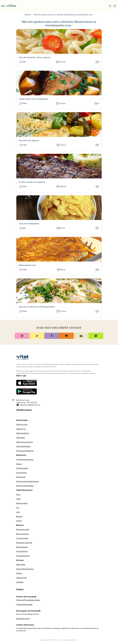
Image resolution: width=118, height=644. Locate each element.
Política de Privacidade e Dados (28, 600)
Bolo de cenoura (22, 534)
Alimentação (22, 420)
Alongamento (22, 473)
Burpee (19, 464)
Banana (19, 516)
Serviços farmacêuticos (25, 569)
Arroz (18, 494)
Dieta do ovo (21, 429)
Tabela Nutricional (24, 490)
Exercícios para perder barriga (27, 481)
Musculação (21, 477)
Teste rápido (21, 564)
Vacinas (19, 573)
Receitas (28, 15)
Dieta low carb (22, 424)
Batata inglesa (22, 503)
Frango (19, 521)
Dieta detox (21, 438)
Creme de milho (22, 538)
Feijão (18, 499)
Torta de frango (22, 551)
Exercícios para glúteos (25, 486)
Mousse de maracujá (24, 543)
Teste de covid (21, 578)
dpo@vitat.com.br (23, 619)
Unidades (20, 582)
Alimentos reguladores (25, 451)
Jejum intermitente (23, 446)
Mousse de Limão (23, 529)
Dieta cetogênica (23, 433)
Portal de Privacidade (24, 604)
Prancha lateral (22, 468)
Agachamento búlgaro (25, 459)
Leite (18, 512)
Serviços (20, 560)
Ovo (18, 508)
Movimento (21, 455)
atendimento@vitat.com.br (30, 405)
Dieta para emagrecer (25, 442)
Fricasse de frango (23, 556)
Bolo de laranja (22, 547)
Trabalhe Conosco (24, 410)
